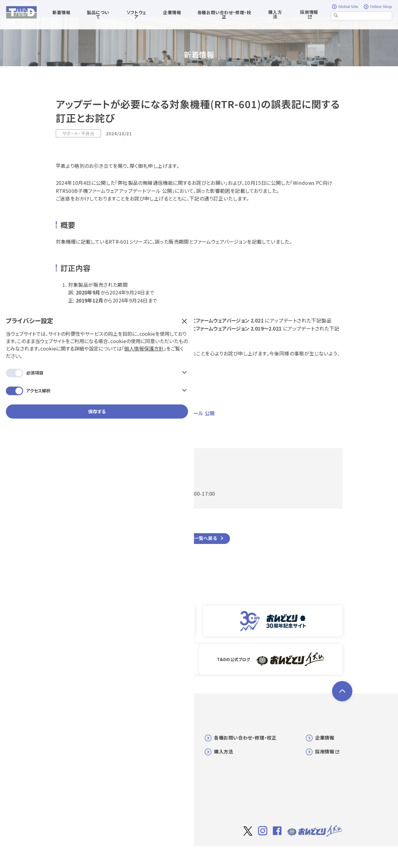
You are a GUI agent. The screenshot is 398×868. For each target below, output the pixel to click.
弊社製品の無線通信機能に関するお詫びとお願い (110, 405)
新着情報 (146, 737)
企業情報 (325, 737)
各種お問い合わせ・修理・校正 (245, 737)
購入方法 (275, 14)
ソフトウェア (150, 751)
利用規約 (293, 854)
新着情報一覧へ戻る (197, 539)
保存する (53, 165)
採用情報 (309, 14)
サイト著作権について (257, 855)
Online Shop (378, 7)
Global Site (345, 7)
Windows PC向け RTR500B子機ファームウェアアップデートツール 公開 (136, 413)
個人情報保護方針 (56, 102)
